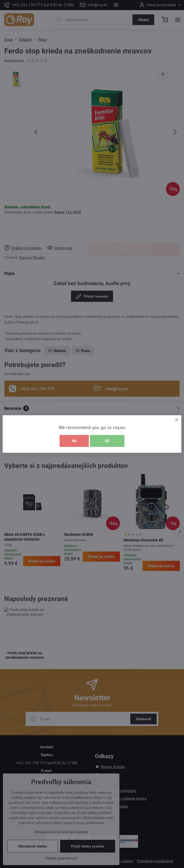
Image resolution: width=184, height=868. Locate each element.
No (74, 441)
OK (107, 441)
